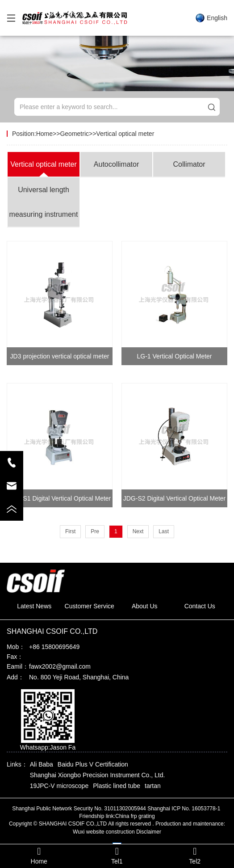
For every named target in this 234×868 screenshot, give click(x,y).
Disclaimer (149, 832)
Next (138, 531)
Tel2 (195, 856)
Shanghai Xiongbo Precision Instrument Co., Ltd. (98, 775)
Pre (95, 531)
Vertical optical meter (125, 134)
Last (164, 531)
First (70, 531)
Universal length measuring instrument (44, 202)
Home (44, 134)
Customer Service (90, 606)
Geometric (74, 134)
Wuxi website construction (104, 832)
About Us (145, 606)
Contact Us (200, 606)
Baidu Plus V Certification (93, 764)
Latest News (34, 606)
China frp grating (135, 816)
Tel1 (117, 856)
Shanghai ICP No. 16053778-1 (185, 809)
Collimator (189, 164)
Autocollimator (116, 164)
